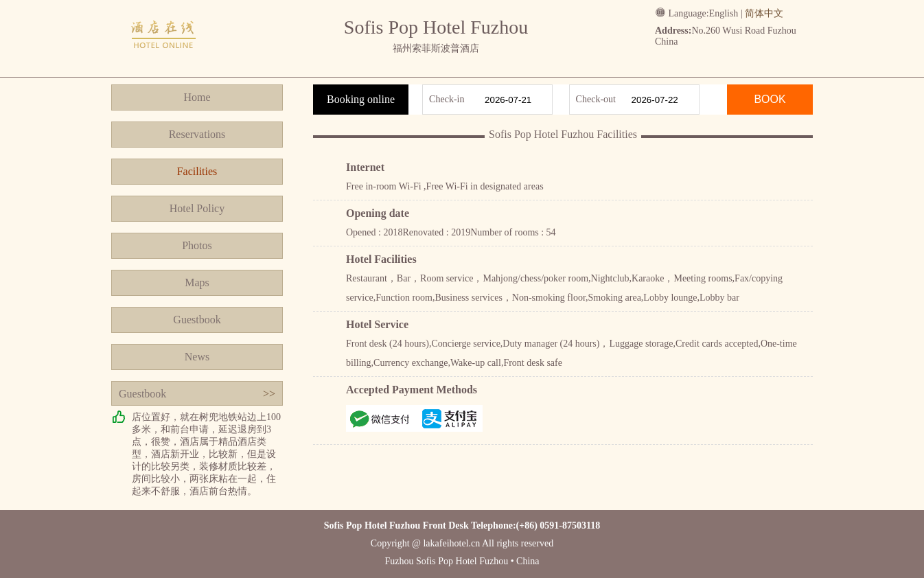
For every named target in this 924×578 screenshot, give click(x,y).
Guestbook (197, 320)
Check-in (447, 99)
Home (197, 97)
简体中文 (764, 13)
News (197, 357)
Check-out (596, 99)
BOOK (770, 99)
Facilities (197, 171)
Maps (197, 282)
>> (269, 394)
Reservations (197, 134)
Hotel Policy (197, 208)
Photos (197, 245)
